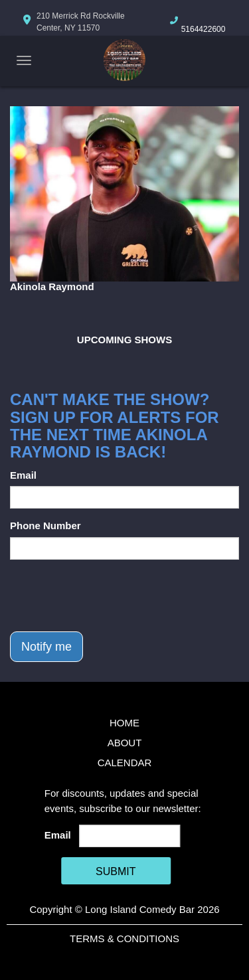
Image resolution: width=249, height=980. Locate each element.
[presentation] (111, 596)
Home (124, 723)
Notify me (46, 647)
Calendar (125, 763)
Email (23, 475)
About (125, 743)
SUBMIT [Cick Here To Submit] (116, 871)
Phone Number (45, 526)
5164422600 (204, 29)
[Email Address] (129, 836)
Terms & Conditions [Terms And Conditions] (124, 939)
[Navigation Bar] (24, 60)
